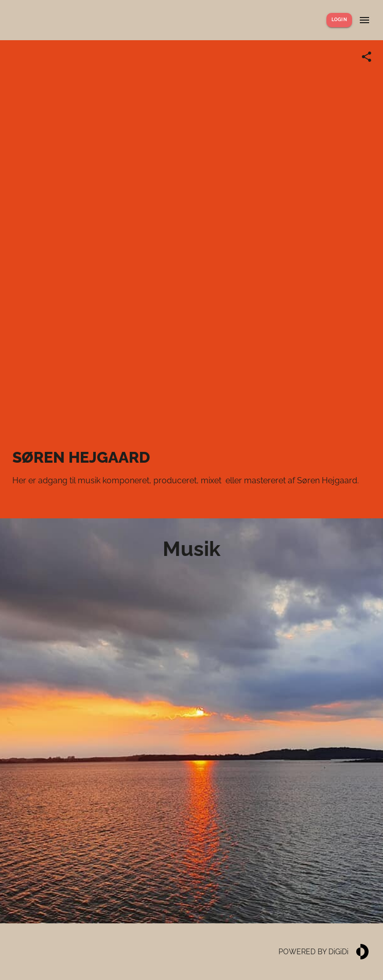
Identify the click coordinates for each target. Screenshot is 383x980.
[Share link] (367, 57)
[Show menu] (364, 20)
